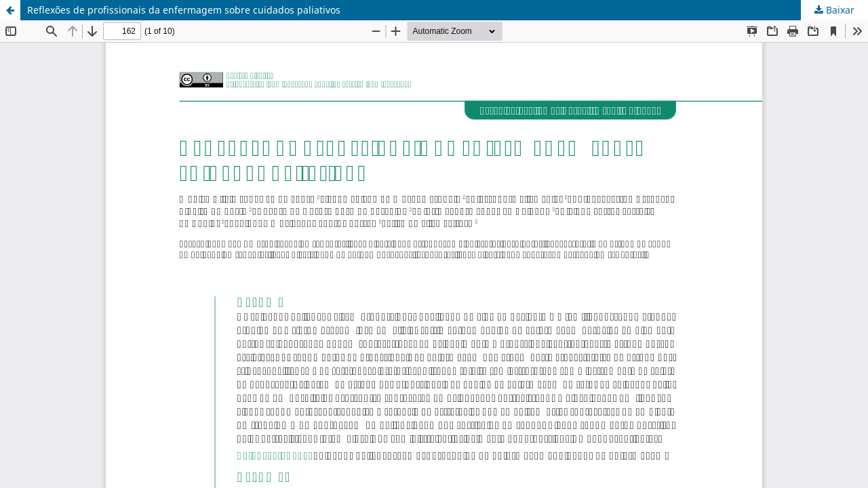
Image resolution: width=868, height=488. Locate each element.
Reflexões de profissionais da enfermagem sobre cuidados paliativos (184, 10)
